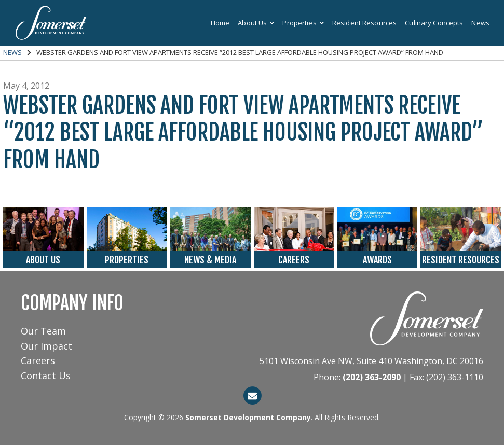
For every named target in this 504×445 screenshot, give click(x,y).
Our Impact (46, 346)
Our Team (43, 331)
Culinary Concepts (434, 23)
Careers (38, 360)
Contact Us (46, 376)
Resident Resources (364, 23)
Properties (303, 23)
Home (220, 23)
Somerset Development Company (248, 417)
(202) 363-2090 (372, 377)
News (480, 23)
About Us (256, 23)
